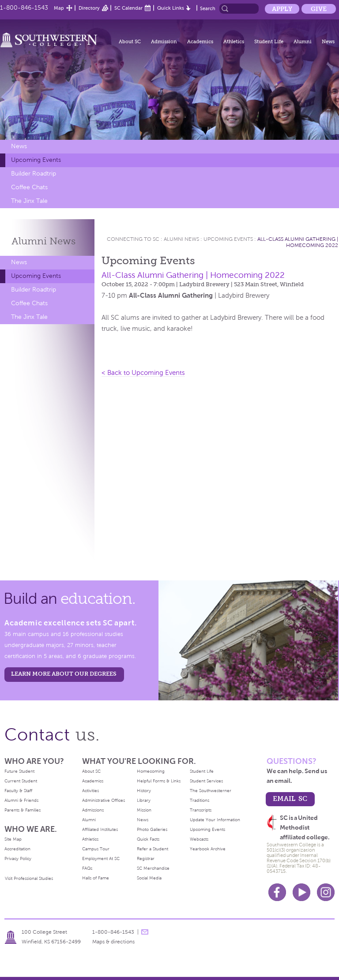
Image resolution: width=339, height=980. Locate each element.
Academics (200, 41)
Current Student (21, 781)
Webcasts (199, 839)
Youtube (301, 892)
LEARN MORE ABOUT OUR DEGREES (64, 674)
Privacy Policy (18, 858)
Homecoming (151, 771)
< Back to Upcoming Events (143, 373)
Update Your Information (215, 820)
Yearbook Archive (208, 849)
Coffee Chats (29, 187)
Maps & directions (113, 942)
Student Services (206, 781)
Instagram (326, 892)
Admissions (93, 810)
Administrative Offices (104, 800)
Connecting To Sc (133, 239)
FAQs (87, 868)
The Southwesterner (211, 791)
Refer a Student (153, 849)
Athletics (234, 41)
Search (208, 8)
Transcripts (201, 810)
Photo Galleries (152, 829)
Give (319, 9)
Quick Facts (148, 839)
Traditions (200, 800)
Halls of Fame (96, 878)
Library (144, 800)
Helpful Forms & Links (159, 781)
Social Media (149, 878)
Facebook (277, 892)
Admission (164, 41)
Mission (144, 810)
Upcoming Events (36, 160)
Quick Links (171, 8)
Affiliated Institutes (100, 829)
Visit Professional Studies (29, 878)
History (144, 791)
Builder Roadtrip (34, 174)
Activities (90, 791)
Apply (282, 9)
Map (59, 8)
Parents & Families (23, 810)
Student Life (269, 41)
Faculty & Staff (18, 791)
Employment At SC (101, 858)
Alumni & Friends (21, 800)
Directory (89, 8)
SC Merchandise (153, 868)
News (328, 41)
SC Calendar (128, 8)
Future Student (19, 771)
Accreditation (17, 849)
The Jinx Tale (29, 201)
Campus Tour (96, 849)
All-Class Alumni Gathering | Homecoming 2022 (298, 242)
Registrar (146, 858)
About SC (130, 41)
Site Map (13, 839)
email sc (290, 799)
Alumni (303, 41)
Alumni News (181, 239)
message (145, 932)
